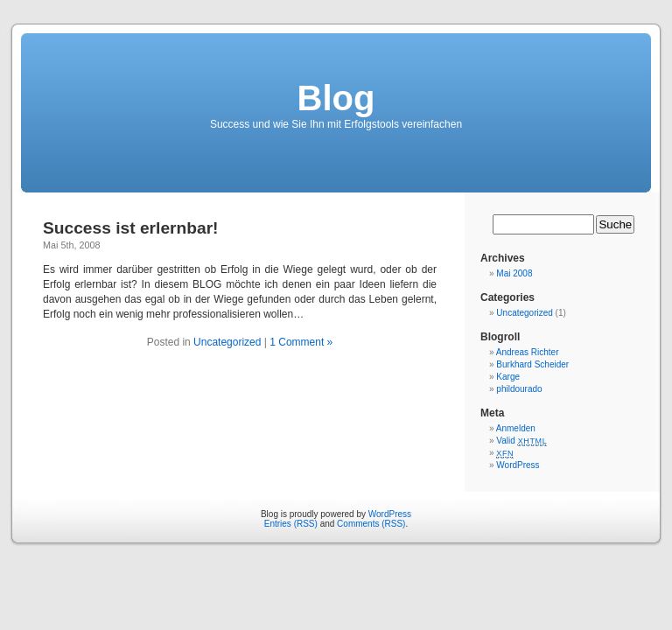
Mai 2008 (514, 273)
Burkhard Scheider (532, 364)
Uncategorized (227, 342)
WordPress (518, 465)
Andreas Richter (528, 352)
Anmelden (516, 428)
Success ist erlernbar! (131, 228)
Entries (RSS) (291, 524)
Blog (336, 98)
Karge (508, 377)
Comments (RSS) (371, 524)
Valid (521, 441)
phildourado (519, 389)
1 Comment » (301, 342)
